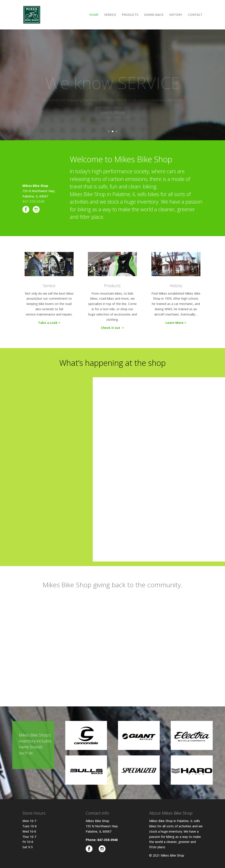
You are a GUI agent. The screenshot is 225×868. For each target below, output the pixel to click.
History (176, 15)
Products (130, 15)
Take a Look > (49, 323)
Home (94, 15)
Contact (195, 15)
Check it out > (112, 328)
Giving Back (154, 15)
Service (110, 15)
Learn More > (176, 323)
